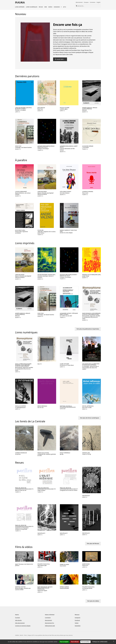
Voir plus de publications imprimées (88, 329)
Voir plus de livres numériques (90, 418)
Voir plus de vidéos (93, 601)
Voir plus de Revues (93, 543)
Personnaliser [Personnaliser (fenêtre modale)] (85, 642)
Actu (65, 7)
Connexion (93, 2)
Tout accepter (64, 642)
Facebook (77, 620)
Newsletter (78, 626)
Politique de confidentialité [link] (100, 642)
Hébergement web (50, 626)
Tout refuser (75, 642)
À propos (86, 2)
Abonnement (79, 2)
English (99, 2)
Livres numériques (32, 7)
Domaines (57, 7)
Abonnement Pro (49, 623)
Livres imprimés (20, 7)
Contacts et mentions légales (23, 626)
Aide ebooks (18, 620)
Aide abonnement (20, 623)
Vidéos (50, 7)
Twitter (77, 623)
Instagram (77, 618)
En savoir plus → (60, 59)
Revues (41, 7)
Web (46, 7)
